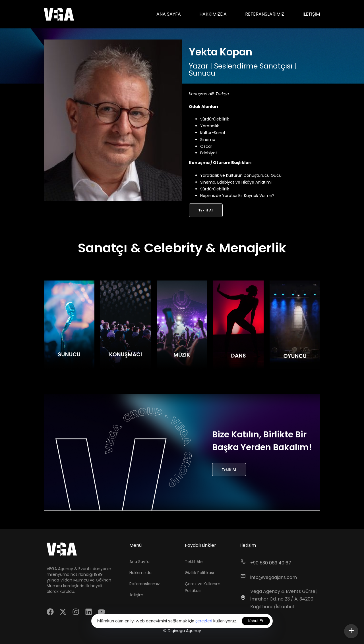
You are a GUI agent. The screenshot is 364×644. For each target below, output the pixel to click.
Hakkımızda (213, 14)
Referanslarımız (265, 14)
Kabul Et (256, 621)
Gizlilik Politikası (199, 573)
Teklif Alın (194, 562)
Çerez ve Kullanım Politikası (203, 587)
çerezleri (204, 621)
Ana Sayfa (169, 14)
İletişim (311, 14)
